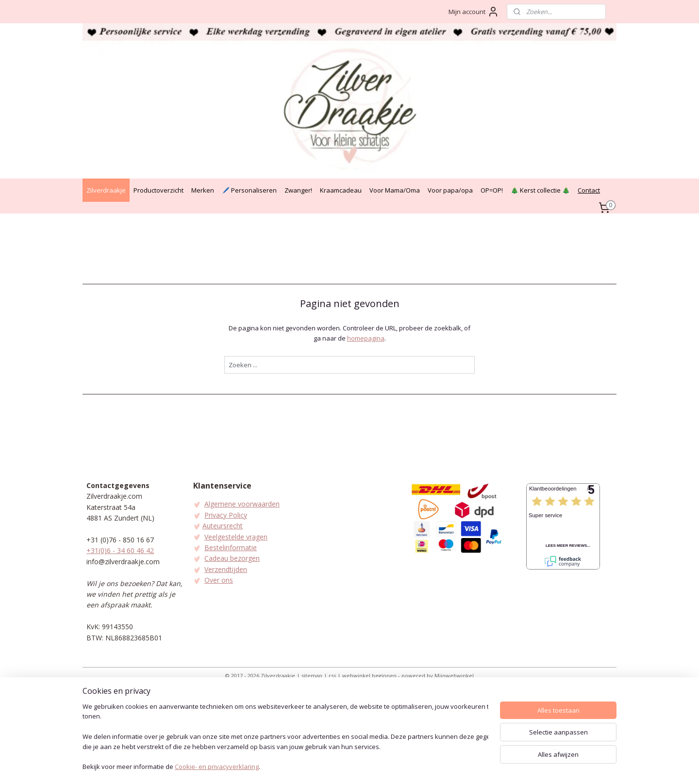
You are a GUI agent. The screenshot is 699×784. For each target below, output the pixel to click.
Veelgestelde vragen (236, 537)
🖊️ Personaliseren (249, 190)
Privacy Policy (226, 515)
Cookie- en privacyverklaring (217, 768)
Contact (589, 190)
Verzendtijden (226, 569)
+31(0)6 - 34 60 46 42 (120, 550)
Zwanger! (298, 190)
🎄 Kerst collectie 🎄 (540, 190)
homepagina (365, 338)
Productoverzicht (158, 190)
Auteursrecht (223, 526)
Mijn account (474, 12)
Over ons (219, 580)
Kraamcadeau (341, 190)
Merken (203, 190)
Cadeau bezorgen (232, 558)
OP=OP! (492, 190)
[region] (285, 738)
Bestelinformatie (231, 547)
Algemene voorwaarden (242, 504)
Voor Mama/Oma (395, 190)
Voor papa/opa (450, 190)
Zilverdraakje (106, 190)
